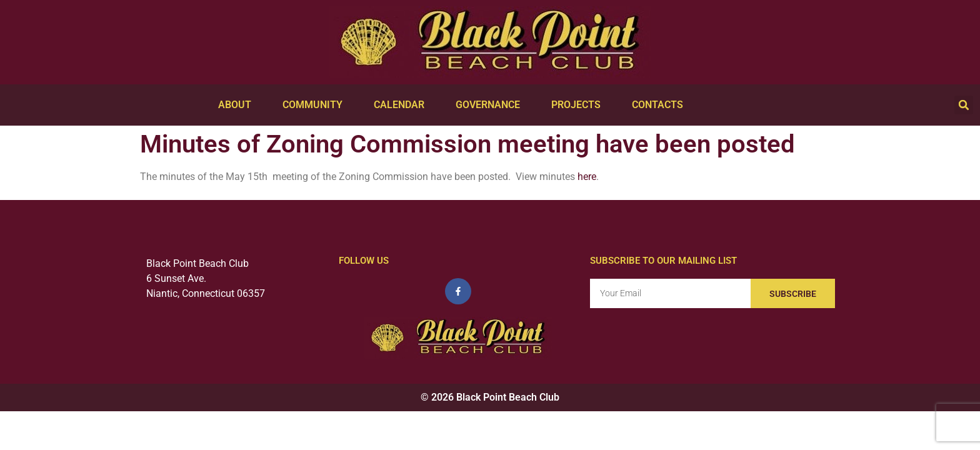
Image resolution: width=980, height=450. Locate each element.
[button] (964, 105)
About (238, 105)
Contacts (661, 105)
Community (316, 105)
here (587, 177)
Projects (579, 105)
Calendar (402, 105)
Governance (491, 105)
